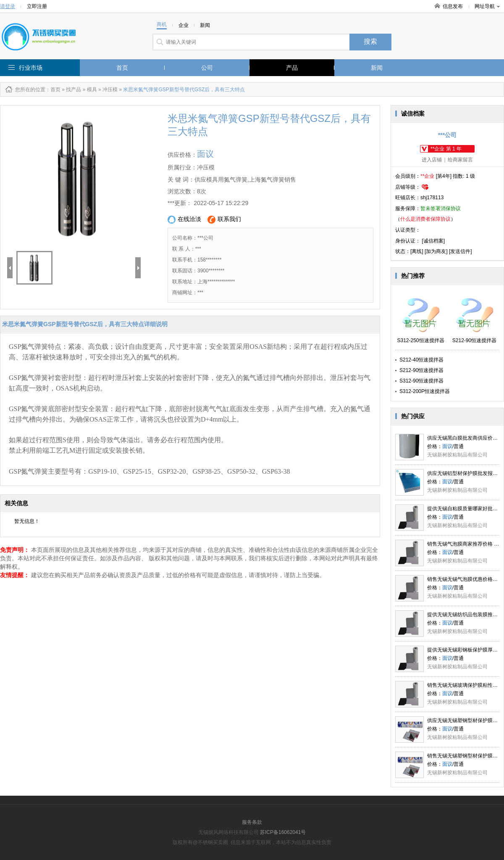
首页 (122, 68)
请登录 (8, 6)
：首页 (53, 90)
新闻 (377, 68)
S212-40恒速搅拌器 (421, 360)
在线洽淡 (184, 220)
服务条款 (252, 822)
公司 (207, 68)
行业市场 (31, 68)
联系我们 (224, 220)
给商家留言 (460, 160)
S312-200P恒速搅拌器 (425, 391)
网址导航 (487, 6)
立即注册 (37, 6)
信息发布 (453, 6)
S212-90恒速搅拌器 (421, 370)
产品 (292, 68)
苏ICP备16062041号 (283, 832)
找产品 (73, 90)
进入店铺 (432, 160)
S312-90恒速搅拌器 (421, 381)
